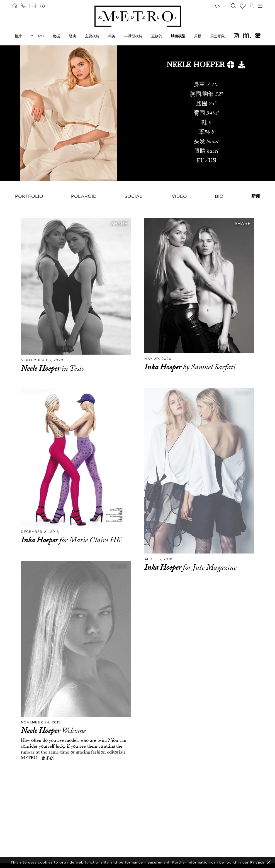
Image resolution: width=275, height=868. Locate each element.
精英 (112, 36)
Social (133, 196)
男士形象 (218, 36)
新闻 (256, 196)
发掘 (56, 36)
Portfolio (29, 196)
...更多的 (46, 758)
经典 (72, 36)
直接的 (157, 36)
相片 (18, 36)
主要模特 (92, 36)
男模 (198, 36)
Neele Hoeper (41, 369)
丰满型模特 (133, 36)
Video (179, 196)
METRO (37, 36)
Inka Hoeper (164, 367)
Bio (219, 196)
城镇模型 (178, 36)
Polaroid (84, 196)
